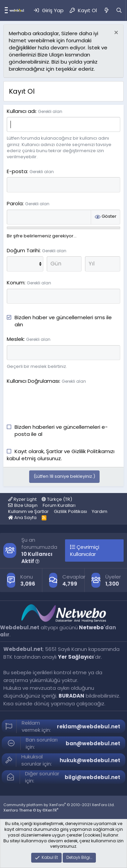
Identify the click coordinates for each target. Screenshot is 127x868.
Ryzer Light (22, 499)
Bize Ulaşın (26, 505)
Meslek (15, 339)
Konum (16, 283)
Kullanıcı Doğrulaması (33, 381)
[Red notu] (115, 33)
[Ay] (25, 264)
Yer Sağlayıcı (76, 657)
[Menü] (5, 10)
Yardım (100, 511)
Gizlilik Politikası (70, 511)
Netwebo (91, 627)
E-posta (17, 171)
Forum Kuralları (59, 505)
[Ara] (119, 10)
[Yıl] (103, 264)
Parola (15, 203)
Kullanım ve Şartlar (28, 511)
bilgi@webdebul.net (92, 777)
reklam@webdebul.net (89, 726)
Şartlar (55, 451)
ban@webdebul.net (93, 743)
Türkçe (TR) (57, 499)
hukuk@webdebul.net (90, 760)
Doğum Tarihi (23, 250)
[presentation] (58, 400)
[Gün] (64, 264)
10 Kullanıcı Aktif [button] (37, 558)
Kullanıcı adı (21, 111)
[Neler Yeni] (106, 10)
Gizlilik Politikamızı (93, 451)
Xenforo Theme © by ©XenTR (31, 810)
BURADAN (71, 696)
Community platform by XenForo (59, 805)
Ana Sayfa (22, 518)
